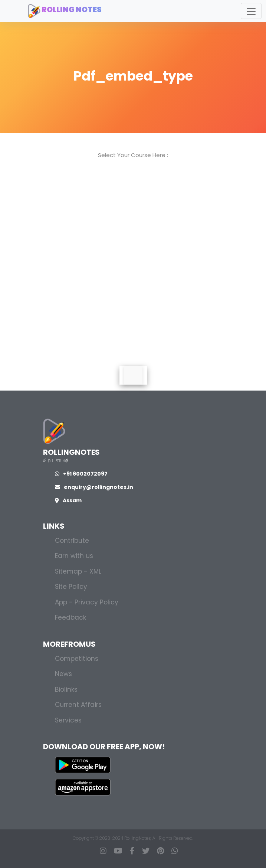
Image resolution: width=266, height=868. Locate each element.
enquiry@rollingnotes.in (94, 487)
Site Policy (71, 587)
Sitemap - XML (78, 571)
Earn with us (74, 556)
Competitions (77, 659)
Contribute (72, 541)
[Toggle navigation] (251, 11)
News (63, 674)
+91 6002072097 (81, 474)
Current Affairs (78, 705)
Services (68, 720)
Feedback (70, 617)
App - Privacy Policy (87, 602)
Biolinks (66, 689)
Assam (68, 500)
